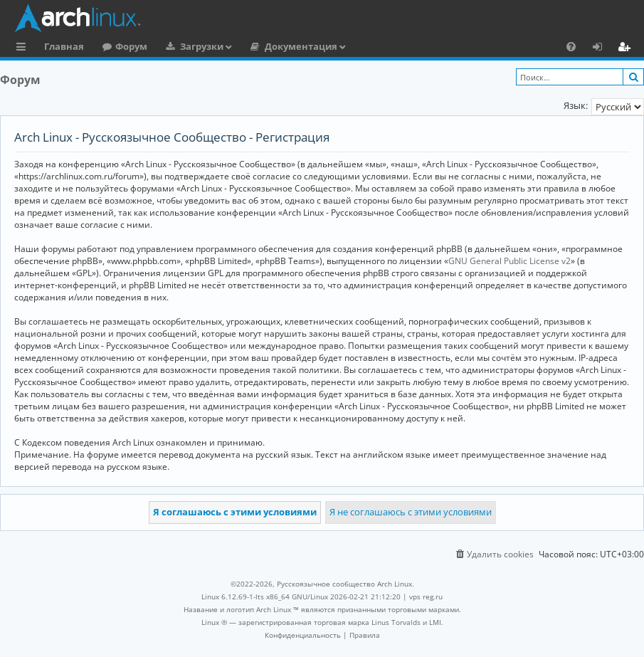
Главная (64, 46)
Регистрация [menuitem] (627, 48)
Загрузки (202, 46)
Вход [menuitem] (602, 48)
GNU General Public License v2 (510, 261)
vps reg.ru (426, 596)
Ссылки (24, 48)
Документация (301, 46)
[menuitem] (571, 46)
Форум (131, 46)
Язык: (576, 105)
